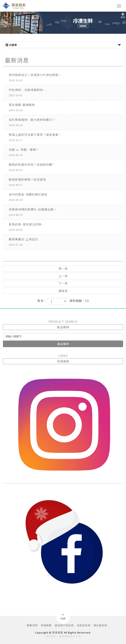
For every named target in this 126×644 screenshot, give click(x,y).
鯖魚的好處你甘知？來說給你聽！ (66, 168)
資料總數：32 (79, 301)
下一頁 (63, 283)
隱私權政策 (100, 625)
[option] (63, 23)
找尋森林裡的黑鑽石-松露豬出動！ (66, 212)
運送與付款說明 (64, 625)
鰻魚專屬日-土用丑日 (66, 242)
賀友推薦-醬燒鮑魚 (66, 108)
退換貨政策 (84, 625)
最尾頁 (63, 291)
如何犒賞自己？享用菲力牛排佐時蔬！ (66, 78)
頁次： (42, 301)
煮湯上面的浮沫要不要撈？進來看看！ (66, 138)
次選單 (63, 45)
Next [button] (124, 23)
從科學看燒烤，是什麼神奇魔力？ (66, 123)
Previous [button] (2, 23)
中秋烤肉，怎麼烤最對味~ (66, 93)
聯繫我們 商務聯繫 (39, 625)
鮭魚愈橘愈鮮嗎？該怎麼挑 (66, 182)
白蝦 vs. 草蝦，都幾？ (66, 153)
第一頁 (63, 268)
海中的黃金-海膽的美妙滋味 (66, 197)
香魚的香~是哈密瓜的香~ (66, 227)
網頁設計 (51, 636)
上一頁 (63, 276)
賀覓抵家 (15, 6)
